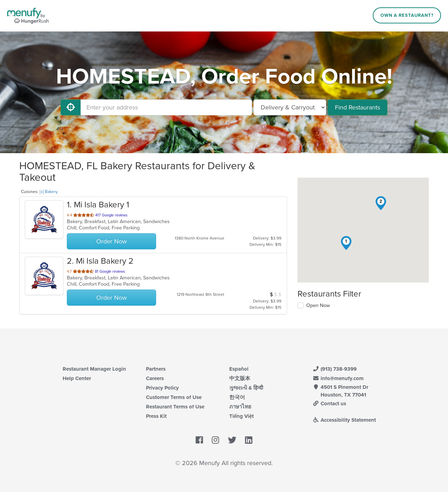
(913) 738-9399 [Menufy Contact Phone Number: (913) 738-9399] (335, 369)
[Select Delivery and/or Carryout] (290, 107)
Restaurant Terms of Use (175, 407)
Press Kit (156, 416)
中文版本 (240, 378)
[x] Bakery (49, 192)
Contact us (329, 404)
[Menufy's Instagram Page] (215, 440)
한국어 (237, 397)
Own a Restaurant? (407, 15)
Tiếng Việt (241, 416)
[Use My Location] (71, 107)
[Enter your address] (166, 107)
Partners (156, 369)
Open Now (318, 305)
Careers (155, 378)
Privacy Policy (162, 388)
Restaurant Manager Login (94, 369)
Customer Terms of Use (174, 397)
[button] (346, 243)
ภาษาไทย (240, 407)
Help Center (77, 378)
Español (239, 369)
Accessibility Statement (344, 420)
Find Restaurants (358, 107)
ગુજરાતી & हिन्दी (246, 388)
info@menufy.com (338, 378)
